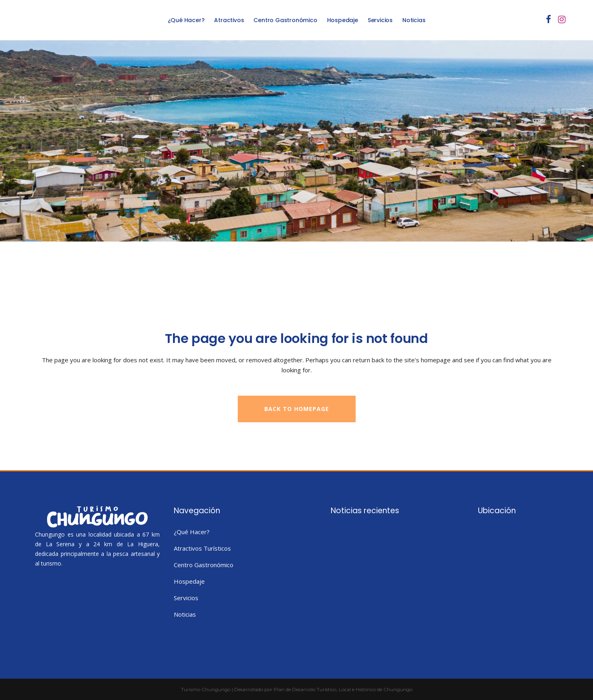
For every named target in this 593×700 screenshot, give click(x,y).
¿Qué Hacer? (192, 532)
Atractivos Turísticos (202, 548)
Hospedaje (189, 581)
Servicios (186, 598)
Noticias (185, 614)
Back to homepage (297, 409)
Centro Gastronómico (204, 565)
